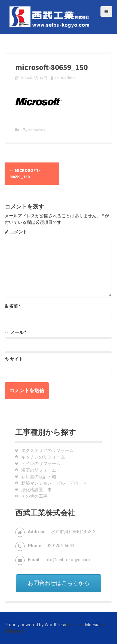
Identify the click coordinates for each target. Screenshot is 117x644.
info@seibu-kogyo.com (67, 560)
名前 (15, 306)
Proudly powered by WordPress (35, 625)
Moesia (92, 625)
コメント (18, 232)
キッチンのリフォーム (43, 457)
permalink (36, 130)
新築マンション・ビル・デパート (54, 483)
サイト (17, 359)
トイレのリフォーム (41, 463)
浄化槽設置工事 (37, 490)
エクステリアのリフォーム (47, 450)
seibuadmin (65, 78)
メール (18, 332)
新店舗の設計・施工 (41, 477)
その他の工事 (34, 496)
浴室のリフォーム (39, 470)
